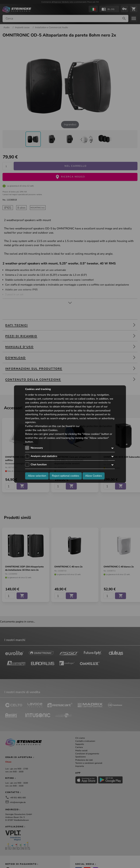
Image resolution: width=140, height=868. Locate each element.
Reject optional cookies (66, 476)
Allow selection (37, 476)
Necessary (37, 448)
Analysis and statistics (44, 456)
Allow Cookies (94, 476)
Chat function (39, 465)
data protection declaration (96, 426)
